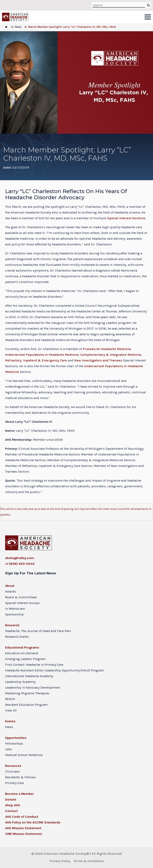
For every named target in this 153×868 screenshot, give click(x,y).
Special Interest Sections (126, 218)
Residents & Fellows (20, 777)
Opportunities (16, 738)
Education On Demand (22, 653)
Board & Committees (21, 597)
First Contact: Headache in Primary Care (34, 665)
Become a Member (19, 794)
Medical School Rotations (24, 755)
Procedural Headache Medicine (107, 349)
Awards (10, 591)
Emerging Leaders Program (25, 659)
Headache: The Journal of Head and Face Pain (38, 631)
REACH (10, 699)
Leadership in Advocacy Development (33, 687)
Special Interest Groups (22, 603)
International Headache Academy (29, 676)
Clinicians (12, 771)
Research (12, 625)
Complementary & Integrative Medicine (111, 355)
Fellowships (14, 743)
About (10, 586)
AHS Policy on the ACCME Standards (33, 822)
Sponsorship (14, 614)
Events (10, 721)
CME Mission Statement (24, 834)
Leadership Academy (20, 682)
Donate (11, 799)
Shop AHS (13, 805)
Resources (13, 766)
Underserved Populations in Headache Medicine (42, 355)
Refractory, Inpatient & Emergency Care (36, 360)
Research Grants (17, 637)
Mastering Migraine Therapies (27, 693)
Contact (11, 811)
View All (11, 710)
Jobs (9, 749)
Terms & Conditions (89, 861)
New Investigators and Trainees (98, 360)
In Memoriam (15, 609)
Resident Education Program (26, 705)
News (9, 727)
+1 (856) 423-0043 (20, 564)
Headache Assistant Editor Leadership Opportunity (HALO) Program (54, 670)
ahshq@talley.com (20, 558)
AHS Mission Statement (23, 828)
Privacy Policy (60, 861)
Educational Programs (22, 647)
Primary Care (14, 783)
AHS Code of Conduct (22, 817)
